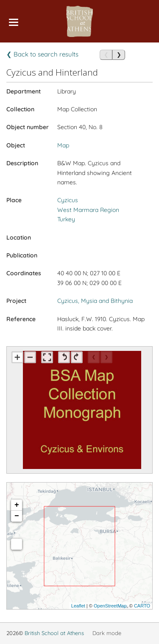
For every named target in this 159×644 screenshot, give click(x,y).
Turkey (66, 219)
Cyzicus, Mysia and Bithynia (95, 301)
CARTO (142, 606)
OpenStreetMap (110, 606)
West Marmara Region (88, 210)
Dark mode (107, 633)
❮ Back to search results (42, 54)
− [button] (17, 516)
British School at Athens (54, 633)
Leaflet (78, 606)
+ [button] (17, 505)
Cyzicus (68, 200)
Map (63, 145)
